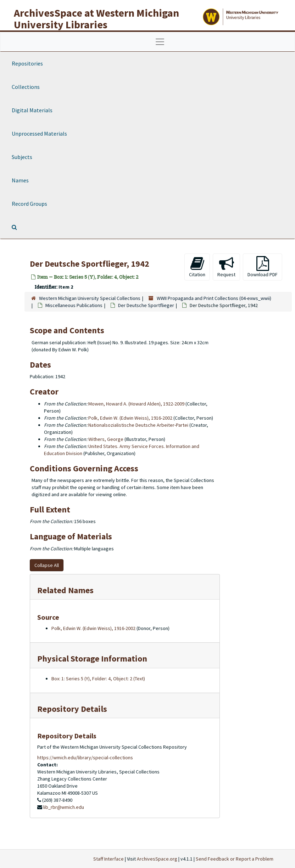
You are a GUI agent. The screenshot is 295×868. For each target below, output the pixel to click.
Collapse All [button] (47, 565)
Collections (26, 87)
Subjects (22, 157)
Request (226, 267)
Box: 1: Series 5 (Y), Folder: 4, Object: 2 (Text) (98, 679)
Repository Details (72, 709)
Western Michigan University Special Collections (90, 298)
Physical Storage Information (92, 659)
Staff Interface (108, 859)
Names (20, 180)
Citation (197, 267)
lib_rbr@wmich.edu (64, 807)
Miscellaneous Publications (74, 305)
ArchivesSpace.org (157, 859)
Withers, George (106, 439)
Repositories (27, 63)
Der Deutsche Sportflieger (146, 305)
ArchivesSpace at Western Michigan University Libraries (96, 19)
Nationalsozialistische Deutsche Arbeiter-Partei (138, 425)
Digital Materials (32, 110)
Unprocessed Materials (39, 134)
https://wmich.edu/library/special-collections (85, 758)
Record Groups (29, 204)
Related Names (65, 590)
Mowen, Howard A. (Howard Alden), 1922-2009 (136, 404)
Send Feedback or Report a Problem (235, 859)
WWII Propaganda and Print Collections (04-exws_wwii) (214, 298)
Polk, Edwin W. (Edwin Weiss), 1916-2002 (130, 418)
